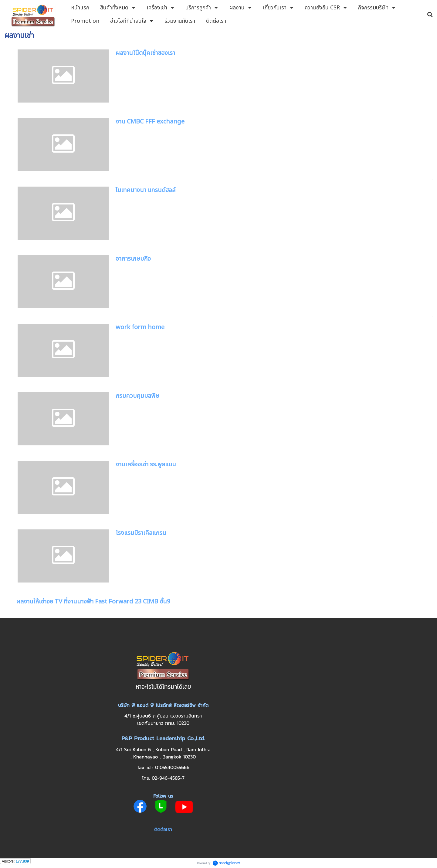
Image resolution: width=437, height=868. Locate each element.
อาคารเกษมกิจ (133, 259)
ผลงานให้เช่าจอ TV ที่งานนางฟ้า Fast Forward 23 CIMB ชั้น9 (93, 602)
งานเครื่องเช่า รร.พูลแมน (146, 464)
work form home (140, 327)
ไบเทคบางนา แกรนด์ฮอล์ (146, 190)
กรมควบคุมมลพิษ (137, 396)
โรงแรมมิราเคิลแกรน (141, 533)
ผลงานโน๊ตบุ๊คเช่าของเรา (145, 53)
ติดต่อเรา (163, 829)
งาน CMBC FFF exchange (150, 122)
